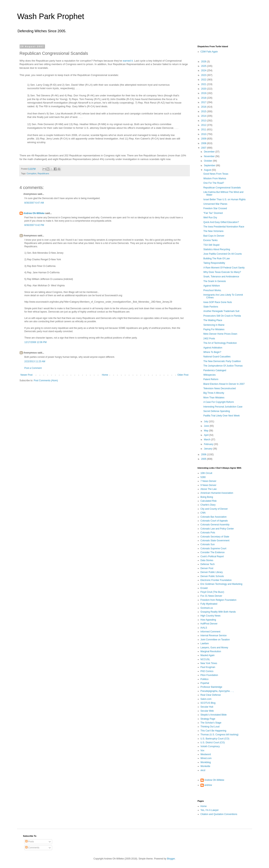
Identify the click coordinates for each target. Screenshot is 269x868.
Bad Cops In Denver (214, 236)
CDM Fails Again (209, 52)
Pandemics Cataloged (215, 370)
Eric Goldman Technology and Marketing (221, 584)
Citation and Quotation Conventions (219, 814)
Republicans (43, 173)
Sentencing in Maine (214, 325)
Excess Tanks (210, 240)
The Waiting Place (213, 320)
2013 (204, 121)
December (210, 152)
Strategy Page (208, 719)
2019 (204, 93)
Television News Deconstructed (219, 388)
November (210, 156)
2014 (204, 116)
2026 (204, 62)
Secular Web (207, 711)
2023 (204, 75)
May (206, 431)
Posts (30, 842)
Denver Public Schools (212, 576)
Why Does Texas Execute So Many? (222, 272)
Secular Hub (207, 707)
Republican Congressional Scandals (222, 188)
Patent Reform (211, 379)
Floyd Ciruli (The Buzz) (212, 592)
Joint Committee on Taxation (215, 640)
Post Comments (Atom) (46, 380)
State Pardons (211, 307)
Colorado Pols (208, 533)
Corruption (31, 173)
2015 (204, 111)
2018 (204, 98)
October (208, 161)
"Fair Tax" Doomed (213, 213)
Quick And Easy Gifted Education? (221, 222)
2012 (204, 125)
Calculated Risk (209, 501)
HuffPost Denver (209, 624)
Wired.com (206, 758)
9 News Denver (208, 485)
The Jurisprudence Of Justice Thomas (223, 366)
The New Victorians (213, 231)
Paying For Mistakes (214, 329)
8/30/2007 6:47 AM (34, 203)
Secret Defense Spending (217, 411)
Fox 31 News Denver (211, 596)
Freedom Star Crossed (215, 208)
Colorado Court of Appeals (214, 521)
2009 (204, 139)
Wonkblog (206, 762)
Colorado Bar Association (214, 517)
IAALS (204, 628)
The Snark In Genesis (215, 281)
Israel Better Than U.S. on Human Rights (224, 199)
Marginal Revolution (211, 651)
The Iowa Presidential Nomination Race (224, 227)
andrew (208, 785)
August (208, 170)
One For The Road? (214, 183)
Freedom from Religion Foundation (218, 600)
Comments (32, 848)
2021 (204, 84)
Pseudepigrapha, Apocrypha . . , (217, 691)
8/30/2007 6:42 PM (34, 225)
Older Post (183, 375)
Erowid (204, 588)
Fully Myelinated (209, 604)
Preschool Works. (212, 290)
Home (105, 375)
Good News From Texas (216, 174)
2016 (204, 107)
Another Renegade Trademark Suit (221, 311)
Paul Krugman (208, 667)
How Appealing (208, 620)
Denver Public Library (212, 572)
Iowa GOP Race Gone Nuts (218, 302)
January (208, 449)
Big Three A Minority (214, 393)
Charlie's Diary (208, 505)
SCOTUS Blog (208, 703)
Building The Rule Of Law (216, 259)
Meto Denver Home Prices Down (220, 334)
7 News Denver (208, 481)
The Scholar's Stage (211, 723)
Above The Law (209, 489)
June (207, 426)
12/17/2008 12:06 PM (36, 342)
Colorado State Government (215, 541)
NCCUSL (205, 659)
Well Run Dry (210, 218)
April (206, 435)
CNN (203, 513)
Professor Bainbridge (211, 687)
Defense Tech (208, 564)
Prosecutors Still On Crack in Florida (222, 316)
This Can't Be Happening (213, 731)
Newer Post (27, 375)
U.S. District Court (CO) (213, 743)
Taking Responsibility (214, 263)
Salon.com (206, 699)
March (207, 440)
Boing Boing (207, 497)
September (210, 165)
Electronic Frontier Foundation (216, 580)
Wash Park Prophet (51, 16)
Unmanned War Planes (215, 204)
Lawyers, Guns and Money (214, 648)
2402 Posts (209, 339)
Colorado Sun (208, 544)
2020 (204, 89)
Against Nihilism (211, 286)
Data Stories (207, 560)
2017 (204, 102)
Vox (202, 750)
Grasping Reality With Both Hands (218, 612)
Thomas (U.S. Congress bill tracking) (220, 735)
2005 (204, 459)
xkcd (203, 770)
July (206, 421)
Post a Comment (33, 368)
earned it (128, 61)
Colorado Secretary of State (215, 537)
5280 (203, 477)
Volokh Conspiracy (210, 746)
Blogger (171, 859)
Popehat (205, 683)
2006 (204, 454)
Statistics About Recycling (217, 249)
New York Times (209, 663)
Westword (206, 754)
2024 (204, 71)
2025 (204, 66)
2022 (204, 80)
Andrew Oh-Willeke (34, 213)
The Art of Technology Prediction (220, 343)
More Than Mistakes (214, 398)
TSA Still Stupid (211, 245)
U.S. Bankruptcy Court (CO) (215, 739)
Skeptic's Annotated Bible (214, 715)
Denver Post (207, 568)
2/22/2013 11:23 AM (35, 361)
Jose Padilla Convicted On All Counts (222, 254)
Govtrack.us (207, 608)
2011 (204, 130)
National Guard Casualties (217, 357)
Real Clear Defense (211, 695)
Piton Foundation (209, 675)
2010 (204, 134)
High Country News (211, 616)
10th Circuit (206, 473)
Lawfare (205, 643)
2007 (204, 148)
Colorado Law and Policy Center (217, 529)
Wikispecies (209, 375)
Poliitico (205, 679)
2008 (204, 143)
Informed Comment (211, 632)
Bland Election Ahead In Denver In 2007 (224, 384)
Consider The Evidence (213, 552)
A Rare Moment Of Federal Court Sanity (224, 268)
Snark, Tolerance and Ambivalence (221, 277)
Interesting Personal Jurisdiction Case (223, 407)
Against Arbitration (213, 348)
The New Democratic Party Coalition (222, 361)
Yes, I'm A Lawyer (210, 810)
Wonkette (205, 766)
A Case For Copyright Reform (218, 402)
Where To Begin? (212, 352)
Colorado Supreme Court (213, 548)
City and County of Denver (214, 509)
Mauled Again (208, 655)
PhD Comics (207, 671)
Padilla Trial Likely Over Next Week (221, 416)
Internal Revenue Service (214, 636)
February (209, 444)
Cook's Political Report (212, 556)
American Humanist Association (217, 493)
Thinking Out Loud (210, 727)
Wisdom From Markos (215, 178)
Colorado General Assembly (215, 525)
